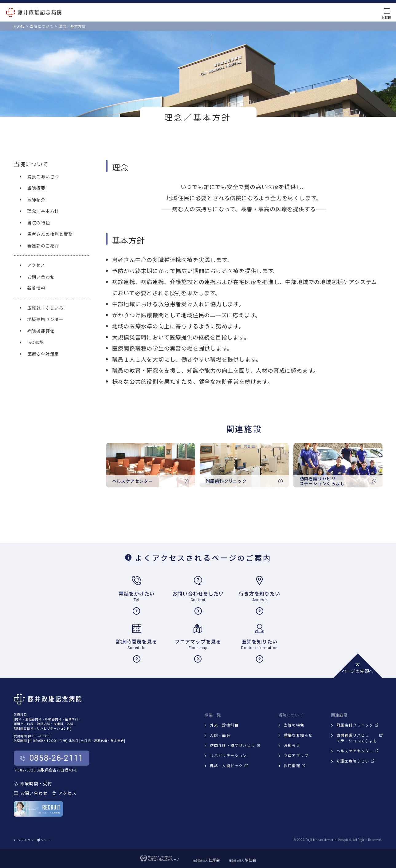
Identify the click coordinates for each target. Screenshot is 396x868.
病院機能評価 (41, 331)
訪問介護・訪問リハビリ (235, 745)
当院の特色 (39, 223)
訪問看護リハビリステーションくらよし (359, 738)
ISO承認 (36, 342)
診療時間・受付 (33, 783)
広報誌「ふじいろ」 (48, 308)
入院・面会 (220, 735)
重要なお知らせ (298, 735)
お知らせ (292, 745)
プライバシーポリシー (32, 840)
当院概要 (36, 188)
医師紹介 (36, 200)
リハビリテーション (228, 755)
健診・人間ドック (229, 765)
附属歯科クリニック (357, 725)
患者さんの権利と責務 (50, 234)
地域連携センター (45, 319)
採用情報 (295, 765)
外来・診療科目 (224, 725)
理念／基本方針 (43, 211)
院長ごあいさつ (43, 176)
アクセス (36, 265)
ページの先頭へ (358, 669)
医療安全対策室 (43, 354)
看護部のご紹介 (43, 246)
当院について (31, 164)
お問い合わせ (41, 277)
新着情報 (36, 288)
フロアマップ (296, 755)
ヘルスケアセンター (357, 751)
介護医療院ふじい (355, 761)
